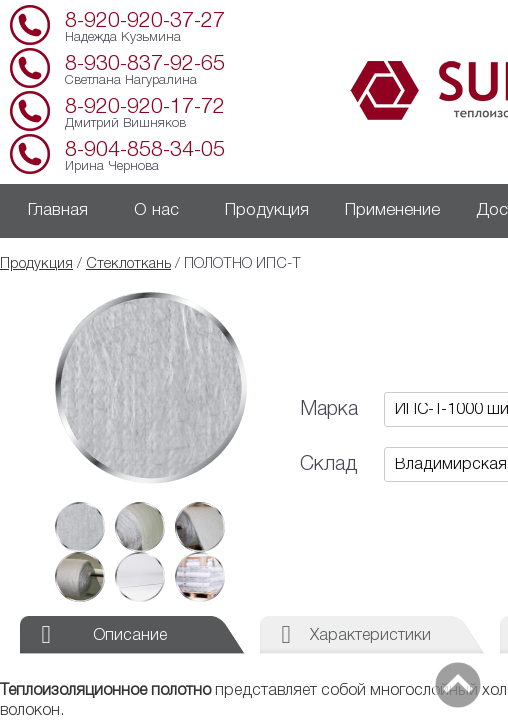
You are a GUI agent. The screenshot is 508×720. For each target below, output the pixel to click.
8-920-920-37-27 (145, 21)
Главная (58, 210)
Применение (392, 210)
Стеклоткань (128, 264)
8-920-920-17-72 (145, 107)
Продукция (267, 210)
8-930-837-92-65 (145, 64)
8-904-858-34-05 (145, 150)
